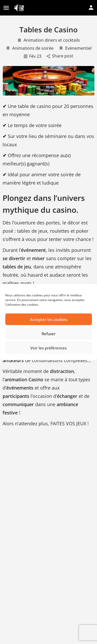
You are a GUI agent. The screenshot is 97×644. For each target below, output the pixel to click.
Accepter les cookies (49, 319)
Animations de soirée (30, 48)
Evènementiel (75, 48)
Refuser (49, 334)
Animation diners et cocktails (48, 40)
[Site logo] (19, 8)
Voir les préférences (48, 348)
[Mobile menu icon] (6, 8)
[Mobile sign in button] (91, 8)
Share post (60, 56)
